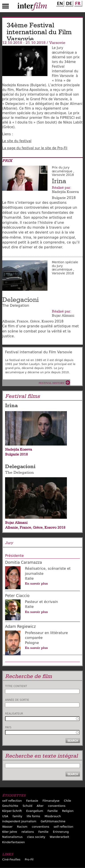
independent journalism (19, 821)
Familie (53, 811)
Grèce (35, 321)
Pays (8, 727)
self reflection (12, 801)
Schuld (27, 806)
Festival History (52, 383)
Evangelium (35, 811)
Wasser (7, 827)
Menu (6, 7)
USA (5, 816)
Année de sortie (17, 700)
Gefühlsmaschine (53, 821)
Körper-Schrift (12, 811)
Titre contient (16, 686)
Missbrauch (53, 816)
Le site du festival (17, 141)
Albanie (9, 321)
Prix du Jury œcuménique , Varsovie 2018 (63, 171)
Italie (29, 578)
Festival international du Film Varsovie (39, 352)
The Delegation (19, 472)
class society (36, 837)
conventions (57, 806)
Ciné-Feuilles (11, 859)
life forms (33, 816)
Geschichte (10, 806)
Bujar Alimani (63, 316)
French (78, 3)
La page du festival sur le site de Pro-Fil (35, 148)
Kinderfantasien (13, 842)
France (23, 321)
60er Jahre (10, 832)
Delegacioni (20, 300)
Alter (40, 806)
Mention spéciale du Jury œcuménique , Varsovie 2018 (65, 268)
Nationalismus (12, 837)
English (60, 3)
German (69, 3)
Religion (68, 811)
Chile (67, 801)
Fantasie (32, 801)
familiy (17, 816)
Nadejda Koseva (65, 192)
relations (28, 832)
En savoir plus (36, 583)
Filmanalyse (51, 801)
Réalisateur (14, 714)
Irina (59, 181)
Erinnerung (61, 832)
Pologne (32, 643)
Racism (22, 827)
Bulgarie (59, 198)
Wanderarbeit (59, 837)
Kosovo (48, 321)
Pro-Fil (29, 859)
